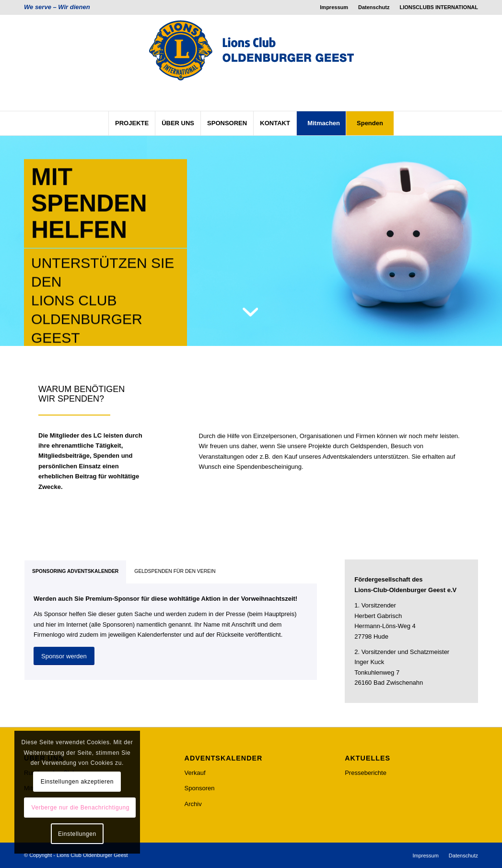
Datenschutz (374, 7)
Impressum (334, 7)
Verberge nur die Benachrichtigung (80, 808)
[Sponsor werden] (64, 656)
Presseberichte (366, 773)
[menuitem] (334, 7)
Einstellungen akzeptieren (77, 782)
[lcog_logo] (251, 63)
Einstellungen (77, 834)
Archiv (193, 804)
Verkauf (195, 773)
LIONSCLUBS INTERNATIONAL (439, 7)
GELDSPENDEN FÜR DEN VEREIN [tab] (175, 571)
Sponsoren (200, 788)
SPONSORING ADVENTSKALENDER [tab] (75, 571)
